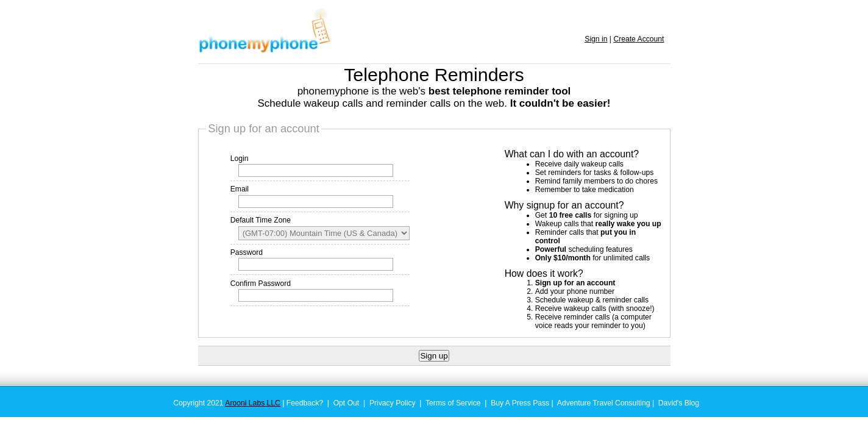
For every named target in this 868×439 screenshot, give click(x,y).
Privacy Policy (393, 403)
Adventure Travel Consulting (604, 403)
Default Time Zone (261, 220)
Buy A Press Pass (520, 403)
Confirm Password (261, 284)
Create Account (639, 39)
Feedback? (305, 403)
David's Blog (679, 403)
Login (240, 159)
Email (240, 189)
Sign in (596, 39)
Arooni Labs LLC (253, 403)
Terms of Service (453, 403)
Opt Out (347, 403)
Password (247, 252)
